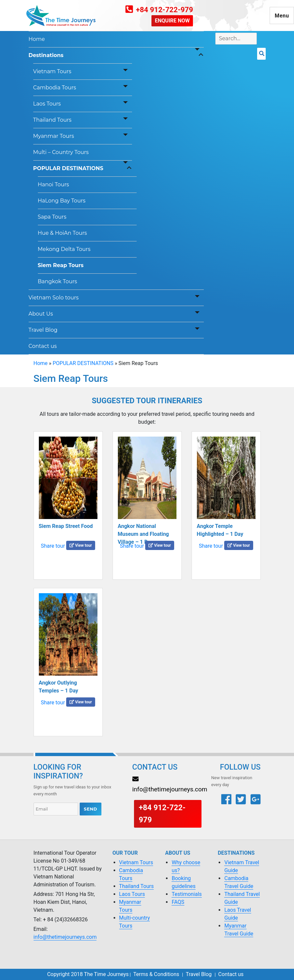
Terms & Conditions (156, 974)
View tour (81, 545)
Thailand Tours (53, 120)
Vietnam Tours (52, 71)
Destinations (46, 55)
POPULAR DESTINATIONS (68, 168)
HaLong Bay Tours (62, 201)
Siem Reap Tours (61, 265)
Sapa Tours (52, 217)
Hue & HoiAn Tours (63, 233)
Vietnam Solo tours (54, 298)
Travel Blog (43, 330)
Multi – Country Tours (61, 152)
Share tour (53, 546)
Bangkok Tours (58, 281)
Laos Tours (47, 104)
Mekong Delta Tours (64, 249)
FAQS (178, 902)
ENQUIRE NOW (172, 21)
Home (37, 39)
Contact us (43, 346)
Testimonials (187, 894)
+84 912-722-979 (165, 10)
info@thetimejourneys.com (65, 937)
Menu (282, 16)
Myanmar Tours (54, 136)
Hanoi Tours (53, 184)
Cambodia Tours (55, 88)
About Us (41, 314)
